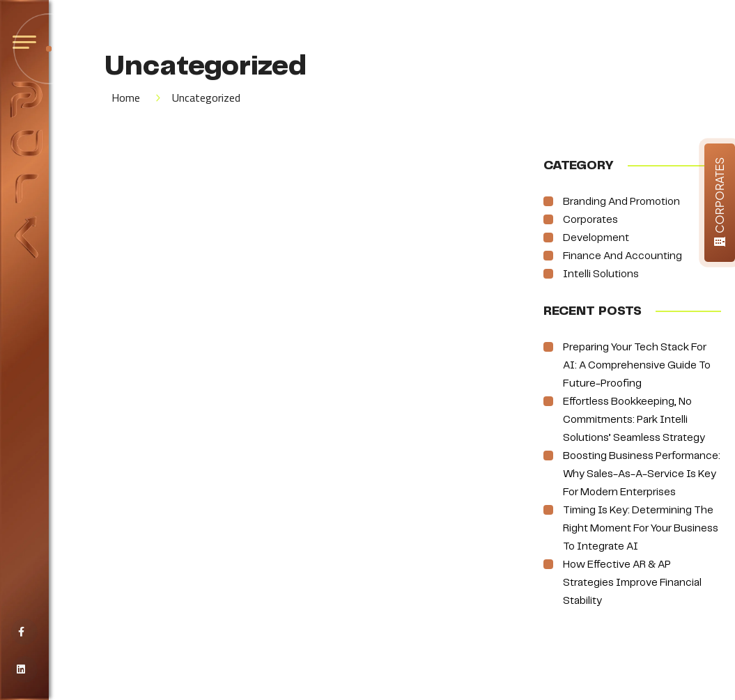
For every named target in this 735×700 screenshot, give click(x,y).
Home (126, 98)
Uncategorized (206, 98)
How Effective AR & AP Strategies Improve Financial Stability (632, 583)
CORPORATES (719, 201)
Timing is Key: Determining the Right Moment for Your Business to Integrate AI (641, 529)
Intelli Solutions (601, 274)
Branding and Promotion (621, 202)
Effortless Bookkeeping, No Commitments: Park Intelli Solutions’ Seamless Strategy (634, 420)
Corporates (590, 220)
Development (596, 238)
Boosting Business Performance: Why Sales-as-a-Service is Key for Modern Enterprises (642, 474)
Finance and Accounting (622, 256)
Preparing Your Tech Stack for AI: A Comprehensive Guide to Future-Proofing (637, 366)
